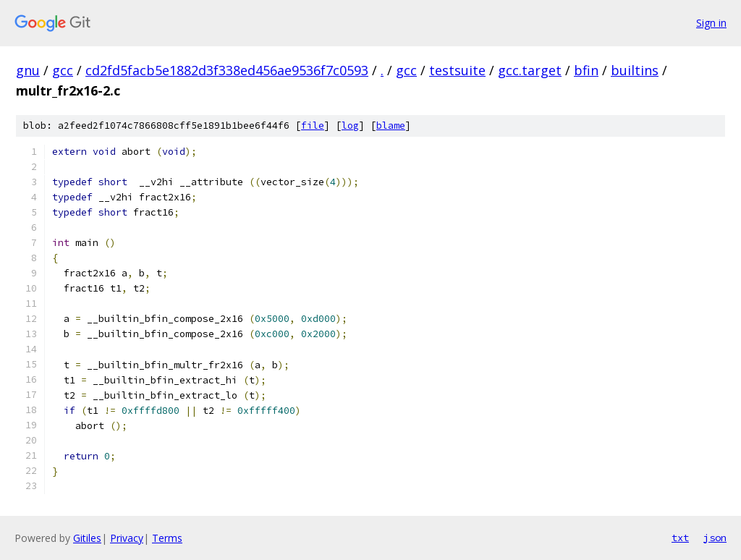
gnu (28, 70)
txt (680, 538)
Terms (167, 538)
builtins (635, 70)
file (313, 126)
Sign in (711, 23)
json (715, 538)
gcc (63, 70)
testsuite (457, 70)
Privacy (127, 538)
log (350, 126)
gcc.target (530, 70)
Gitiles (87, 538)
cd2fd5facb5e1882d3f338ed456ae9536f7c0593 (227, 70)
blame (391, 126)
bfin (586, 70)
